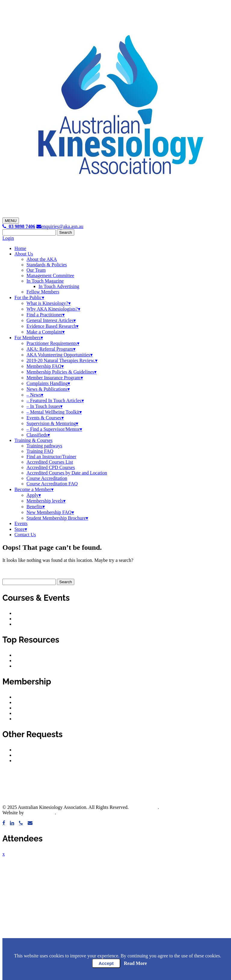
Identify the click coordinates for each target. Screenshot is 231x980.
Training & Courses (34, 440)
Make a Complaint (44, 332)
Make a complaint (32, 750)
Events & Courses (44, 418)
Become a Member (33, 489)
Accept (106, 963)
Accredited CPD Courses (51, 467)
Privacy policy (28, 661)
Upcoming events (31, 624)
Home (20, 248)
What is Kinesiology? (47, 303)
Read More (136, 963)
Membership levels (45, 501)
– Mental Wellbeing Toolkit (53, 412)
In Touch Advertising (59, 286)
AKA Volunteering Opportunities (58, 355)
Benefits (34, 507)
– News (34, 395)
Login (8, 238)
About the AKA (42, 259)
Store (20, 529)
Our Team (36, 270)
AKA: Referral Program (50, 349)
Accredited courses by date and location (53, 619)
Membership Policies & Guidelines (60, 372)
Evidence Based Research (51, 326)
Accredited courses (33, 613)
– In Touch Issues (43, 406)
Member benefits (31, 697)
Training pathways (44, 446)
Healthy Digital (40, 813)
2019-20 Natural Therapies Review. (61, 360)
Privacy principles (32, 666)
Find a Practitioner (44, 315)
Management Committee (50, 276)
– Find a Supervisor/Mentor (53, 429)
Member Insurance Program (54, 378)
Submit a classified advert (39, 761)
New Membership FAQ (49, 512)
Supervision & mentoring (39, 713)
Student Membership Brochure (56, 518)
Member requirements (36, 708)
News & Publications (47, 389)
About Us (24, 254)
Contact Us (25, 535)
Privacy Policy (144, 807)
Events (21, 523)
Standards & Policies (47, 265)
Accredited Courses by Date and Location (67, 473)
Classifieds (37, 435)
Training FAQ (40, 451)
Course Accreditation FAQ (52, 484)
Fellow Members (43, 292)
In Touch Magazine (45, 281)
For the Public (28, 297)
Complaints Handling (47, 383)
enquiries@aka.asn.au (60, 226)
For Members (28, 338)
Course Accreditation (47, 478)
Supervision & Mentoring (51, 423)
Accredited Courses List (50, 462)
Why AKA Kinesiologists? (52, 309)
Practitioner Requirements (52, 343)
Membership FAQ (44, 366)
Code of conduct (30, 655)
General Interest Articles (50, 320)
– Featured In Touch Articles (54, 401)
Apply (32, 495)
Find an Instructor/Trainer (51, 457)
